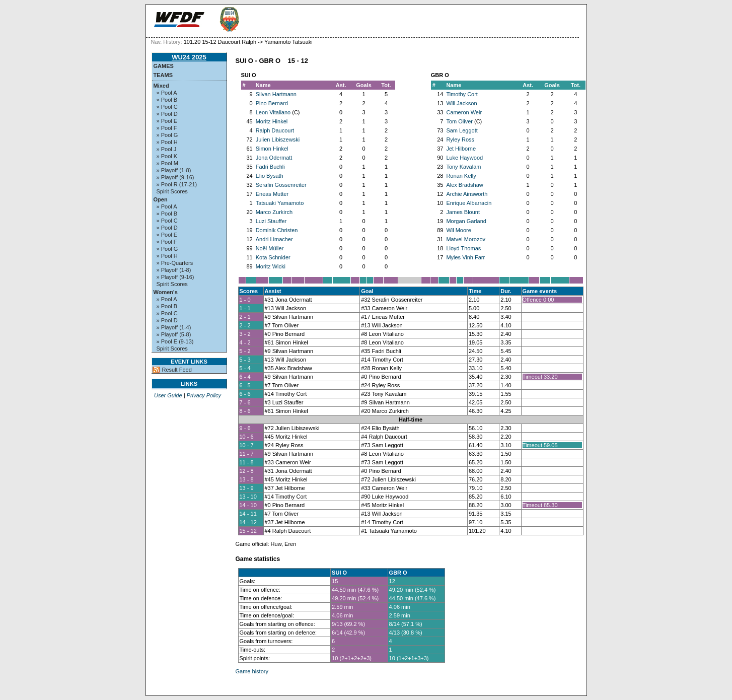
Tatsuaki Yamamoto (280, 203)
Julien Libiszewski (278, 139)
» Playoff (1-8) (174, 170)
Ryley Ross (460, 139)
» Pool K (167, 156)
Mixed (161, 86)
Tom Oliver (459, 121)
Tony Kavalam (463, 167)
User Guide (168, 395)
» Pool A (167, 93)
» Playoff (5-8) (174, 334)
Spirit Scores (172, 191)
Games (164, 66)
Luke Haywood (464, 158)
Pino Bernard (272, 103)
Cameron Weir (464, 112)
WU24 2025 (189, 57)
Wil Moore (459, 230)
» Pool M (167, 163)
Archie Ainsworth (467, 194)
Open (161, 199)
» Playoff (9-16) (175, 177)
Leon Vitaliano (273, 112)
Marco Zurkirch (274, 212)
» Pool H (167, 142)
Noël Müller (270, 248)
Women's (166, 292)
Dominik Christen (277, 230)
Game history (252, 671)
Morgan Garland (466, 221)
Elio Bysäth (270, 176)
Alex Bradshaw (464, 185)
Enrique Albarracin (469, 203)
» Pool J (167, 149)
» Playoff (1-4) (174, 327)
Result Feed (177, 370)
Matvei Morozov (466, 239)
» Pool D (167, 114)
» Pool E (167, 121)
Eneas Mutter (272, 194)
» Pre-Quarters (175, 263)
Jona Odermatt (274, 158)
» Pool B (167, 100)
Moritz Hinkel (272, 121)
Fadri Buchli (270, 167)
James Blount (463, 212)
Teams (163, 75)
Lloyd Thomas (463, 248)
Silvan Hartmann (276, 94)
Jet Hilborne (461, 149)
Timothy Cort (462, 94)
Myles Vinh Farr (465, 257)
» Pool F (167, 128)
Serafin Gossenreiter (281, 185)
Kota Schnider (273, 257)
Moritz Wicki (271, 266)
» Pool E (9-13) (175, 341)
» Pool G (167, 135)
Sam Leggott (462, 130)
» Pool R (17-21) (177, 184)
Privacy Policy (204, 395)
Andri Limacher (274, 239)
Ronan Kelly (461, 176)
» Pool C (167, 107)
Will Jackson (461, 103)
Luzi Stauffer (271, 221)
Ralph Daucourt (275, 130)
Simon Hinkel (272, 149)
